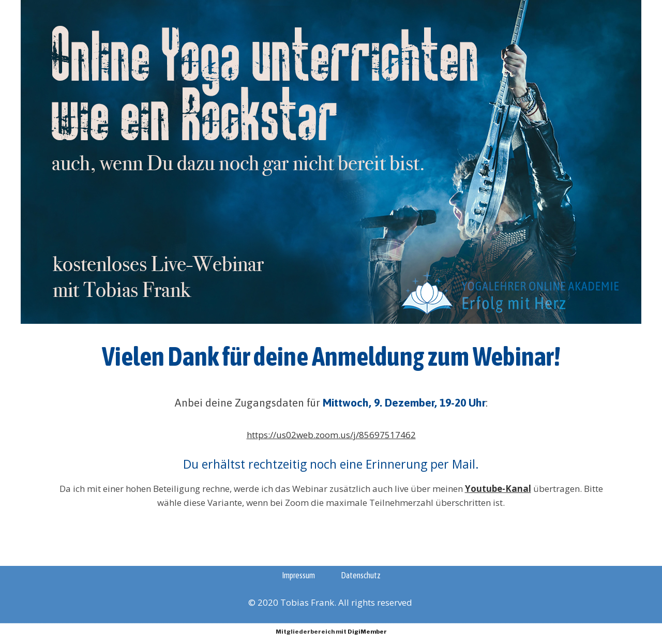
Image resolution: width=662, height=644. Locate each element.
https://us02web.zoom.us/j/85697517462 (331, 435)
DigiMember (367, 632)
